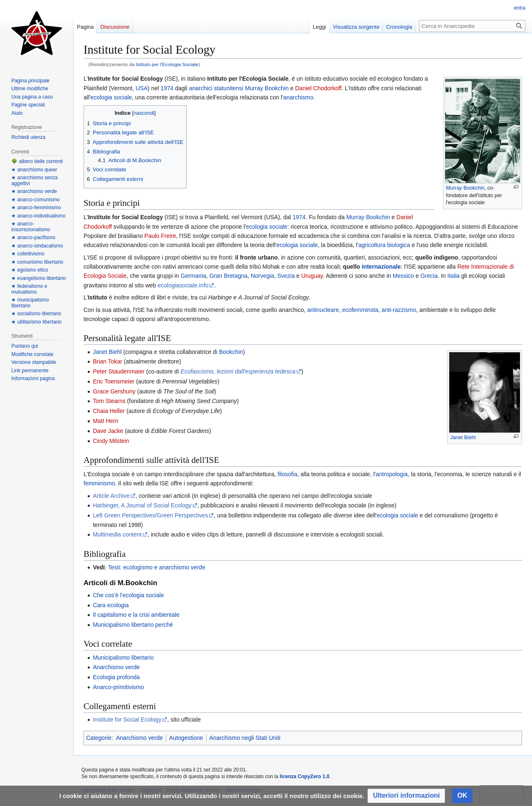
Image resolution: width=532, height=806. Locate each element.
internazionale (381, 267)
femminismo (99, 483)
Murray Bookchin (465, 188)
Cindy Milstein (111, 441)
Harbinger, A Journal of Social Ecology (142, 505)
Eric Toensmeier (113, 381)
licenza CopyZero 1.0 (304, 776)
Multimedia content (117, 534)
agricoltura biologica (384, 245)
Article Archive (111, 496)
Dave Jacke (108, 431)
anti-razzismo (399, 310)
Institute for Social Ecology (127, 719)
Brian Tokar (107, 361)
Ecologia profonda (116, 677)
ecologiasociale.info (183, 285)
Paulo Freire (160, 236)
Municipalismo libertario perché (133, 625)
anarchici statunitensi (216, 88)
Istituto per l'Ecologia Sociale (167, 64)
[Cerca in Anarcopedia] (472, 26)
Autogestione (186, 738)
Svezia (286, 276)
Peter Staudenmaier (119, 371)
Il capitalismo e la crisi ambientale (136, 615)
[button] (406, 796)
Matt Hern (105, 421)
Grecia (429, 276)
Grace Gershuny (114, 391)
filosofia (287, 474)
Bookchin (231, 352)
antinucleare (323, 310)
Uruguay (312, 276)
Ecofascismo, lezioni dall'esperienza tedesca (238, 371)
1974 (167, 88)
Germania (193, 276)
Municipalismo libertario (123, 658)
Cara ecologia (111, 605)
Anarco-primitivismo (118, 687)
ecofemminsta (360, 310)
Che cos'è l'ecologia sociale (128, 595)
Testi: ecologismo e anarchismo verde (157, 567)
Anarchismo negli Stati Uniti (245, 738)
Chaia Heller (109, 411)
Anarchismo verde (116, 667)
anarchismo (298, 97)
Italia (453, 276)
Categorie (99, 738)
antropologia (392, 474)
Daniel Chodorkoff (318, 88)
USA (142, 88)
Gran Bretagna (229, 276)
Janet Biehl (463, 438)
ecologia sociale (111, 97)
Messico (403, 276)
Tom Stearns (109, 401)
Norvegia (262, 276)
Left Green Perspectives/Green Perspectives (150, 515)
